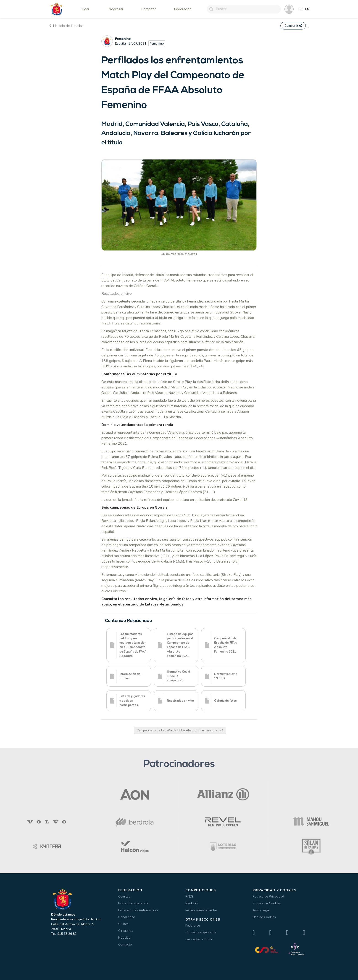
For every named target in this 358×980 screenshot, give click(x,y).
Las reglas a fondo (199, 939)
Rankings (192, 903)
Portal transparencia (133, 903)
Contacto (125, 944)
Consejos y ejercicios (201, 932)
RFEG (189, 896)
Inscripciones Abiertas (201, 910)
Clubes (123, 924)
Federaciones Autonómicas (138, 910)
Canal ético (127, 917)
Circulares (126, 931)
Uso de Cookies (264, 917)
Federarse (193, 926)
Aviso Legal (261, 910)
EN (307, 9)
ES (301, 9)
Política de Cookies (267, 903)
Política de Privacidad (268, 896)
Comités (124, 896)
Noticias (124, 938)
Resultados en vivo (117, 294)
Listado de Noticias (66, 26)
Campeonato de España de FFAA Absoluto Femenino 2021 (180, 730)
